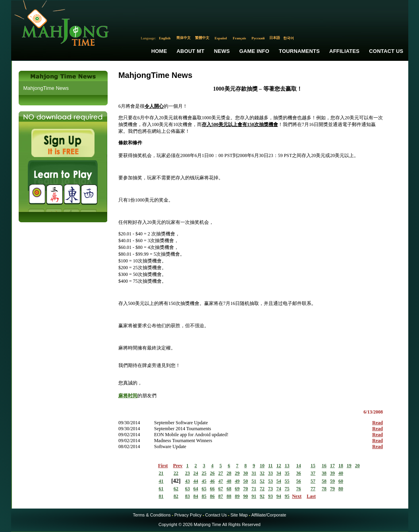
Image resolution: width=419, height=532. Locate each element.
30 (245, 473)
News (222, 51)
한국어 (289, 38)
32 (262, 473)
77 (313, 489)
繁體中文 (202, 38)
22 (176, 473)
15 (313, 466)
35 (287, 473)
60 (341, 481)
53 (270, 481)
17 (332, 466)
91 (254, 496)
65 (204, 489)
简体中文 (183, 38)
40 (341, 473)
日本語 (275, 38)
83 (187, 496)
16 (324, 466)
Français (239, 38)
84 (196, 496)
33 (270, 473)
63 (187, 489)
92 (262, 496)
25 (204, 473)
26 (212, 473)
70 (245, 489)
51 (254, 481)
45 (204, 481)
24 (196, 473)
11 (270, 466)
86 (212, 496)
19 (349, 466)
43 (187, 481)
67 (221, 489)
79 (332, 489)
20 (357, 466)
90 (245, 496)
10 (262, 466)
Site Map (239, 515)
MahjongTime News (46, 88)
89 (237, 496)
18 (341, 466)
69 (237, 489)
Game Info (254, 51)
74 (279, 489)
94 (279, 496)
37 (313, 473)
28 (229, 473)
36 (299, 473)
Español (221, 38)
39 (332, 473)
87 (221, 496)
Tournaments (299, 51)
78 (324, 489)
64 (196, 489)
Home (159, 51)
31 (254, 473)
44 (196, 481)
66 (212, 489)
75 (287, 489)
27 (221, 473)
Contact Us (386, 51)
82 (176, 496)
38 (324, 473)
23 (187, 473)
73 (270, 489)
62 (176, 489)
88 (229, 496)
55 (287, 481)
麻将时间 (128, 396)
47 (221, 481)
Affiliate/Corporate (269, 515)
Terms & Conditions (152, 515)
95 (287, 496)
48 (229, 481)
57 (313, 481)
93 (270, 496)
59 (332, 481)
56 (299, 481)
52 (262, 481)
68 (229, 489)
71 (254, 489)
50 (245, 481)
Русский (258, 38)
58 (324, 481)
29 (237, 473)
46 (212, 481)
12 (279, 466)
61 (161, 489)
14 (299, 466)
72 (262, 489)
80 (341, 489)
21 (161, 473)
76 (299, 489)
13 (287, 466)
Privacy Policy (188, 515)
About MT (191, 51)
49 (237, 481)
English (165, 38)
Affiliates (344, 51)
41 (161, 481)
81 (161, 496)
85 (204, 496)
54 (279, 481)
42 (176, 481)
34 (279, 473)
